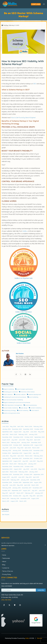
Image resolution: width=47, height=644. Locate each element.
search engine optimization (24, 389)
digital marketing (8, 389)
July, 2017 (34, 490)
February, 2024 (15, 442)
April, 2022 (21, 456)
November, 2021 (28, 458)
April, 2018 (27, 485)
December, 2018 (35, 480)
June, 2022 (5, 456)
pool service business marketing (13, 400)
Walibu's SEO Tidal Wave (23, 312)
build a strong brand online (11, 413)
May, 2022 (13, 456)
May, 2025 (41, 432)
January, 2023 (17, 450)
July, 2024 (14, 440)
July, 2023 (5, 448)
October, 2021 (38, 458)
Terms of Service (8, 571)
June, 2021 (33, 461)
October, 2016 (17, 496)
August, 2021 (17, 461)
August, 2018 (38, 482)
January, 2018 (16, 488)
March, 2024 (6, 442)
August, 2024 (6, 440)
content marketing (35, 408)
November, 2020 (18, 466)
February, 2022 (38, 456)
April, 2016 (40, 496)
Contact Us (6, 568)
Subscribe (41, 590)
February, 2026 (38, 426)
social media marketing (10, 408)
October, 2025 (39, 429)
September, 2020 (7, 469)
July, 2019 (14, 477)
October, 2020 (29, 466)
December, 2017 (27, 488)
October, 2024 (29, 437)
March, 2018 (35, 485)
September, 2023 (28, 445)
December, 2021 (17, 458)
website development (34, 394)
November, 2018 (7, 482)
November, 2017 (37, 488)
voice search (34, 410)
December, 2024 (7, 437)
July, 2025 (26, 432)
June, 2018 (12, 485)
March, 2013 (23, 501)
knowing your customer (10, 392)
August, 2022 (27, 453)
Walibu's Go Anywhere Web (24, 278)
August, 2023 (38, 445)
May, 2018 (20, 485)
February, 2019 (15, 480)
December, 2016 (7, 496)
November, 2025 (28, 429)
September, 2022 (17, 453)
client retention (7, 394)
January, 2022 (6, 458)
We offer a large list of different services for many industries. (17, 544)
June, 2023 (13, 448)
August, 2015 (35, 498)
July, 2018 (5, 485)
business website (20, 394)
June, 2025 (33, 432)
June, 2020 (34, 469)
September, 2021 (7, 461)
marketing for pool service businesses (14, 397)
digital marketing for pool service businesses (16, 402)
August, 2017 (27, 490)
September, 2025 (7, 432)
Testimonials (6, 558)
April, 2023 (28, 448)
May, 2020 (42, 469)
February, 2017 (29, 493)
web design (23, 408)
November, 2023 (7, 445)
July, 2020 (26, 469)
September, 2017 (17, 490)
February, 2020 (23, 472)
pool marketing (33, 397)
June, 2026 (5, 426)
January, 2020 (33, 472)
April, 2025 (5, 434)
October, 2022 (6, 453)
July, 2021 (25, 461)
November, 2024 (18, 437)
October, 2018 (17, 482)
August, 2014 (14, 501)
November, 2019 (18, 474)
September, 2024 (39, 437)
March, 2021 (13, 464)
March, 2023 (36, 448)
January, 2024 (25, 442)
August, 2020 (18, 469)
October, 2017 (6, 490)
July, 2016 (25, 496)
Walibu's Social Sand (24, 343)
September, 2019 (39, 474)
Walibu (27, 638)
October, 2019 (28, 474)
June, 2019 (21, 477)
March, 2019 (6, 480)
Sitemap (39, 638)
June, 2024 (22, 440)
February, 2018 (7, 488)
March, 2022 (29, 456)
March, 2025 (13, 434)
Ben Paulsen (6, 514)
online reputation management (12, 405)
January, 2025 (33, 434)
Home (4, 555)
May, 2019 (29, 477)
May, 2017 (5, 493)
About (4, 561)
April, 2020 (5, 472)
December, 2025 (17, 429)
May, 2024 (30, 440)
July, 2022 (36, 453)
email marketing (23, 410)
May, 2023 (20, 448)
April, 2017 (12, 493)
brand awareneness (30, 405)
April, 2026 (20, 426)
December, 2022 (27, 450)
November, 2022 (38, 450)
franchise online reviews (27, 392)
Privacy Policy (7, 574)
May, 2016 (32, 496)
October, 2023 (17, 445)
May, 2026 (13, 426)
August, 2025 (18, 432)
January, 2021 (32, 464)
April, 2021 (5, 464)
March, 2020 (14, 472)
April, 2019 (36, 477)
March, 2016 (6, 498)
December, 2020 (7, 466)
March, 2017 (20, 493)
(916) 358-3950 (6, 600)
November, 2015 (25, 498)
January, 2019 (25, 480)
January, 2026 (6, 429)
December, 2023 (36, 442)
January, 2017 (39, 493)
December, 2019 (7, 474)
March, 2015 (6, 501)
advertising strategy (9, 410)
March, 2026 (28, 426)
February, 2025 (23, 434)
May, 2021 (40, 461)
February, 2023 (7, 450)
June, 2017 (42, 490)
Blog (4, 565)
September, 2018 (28, 482)
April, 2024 (37, 440)
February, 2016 (15, 498)
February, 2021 (22, 464)
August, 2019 (6, 477)
